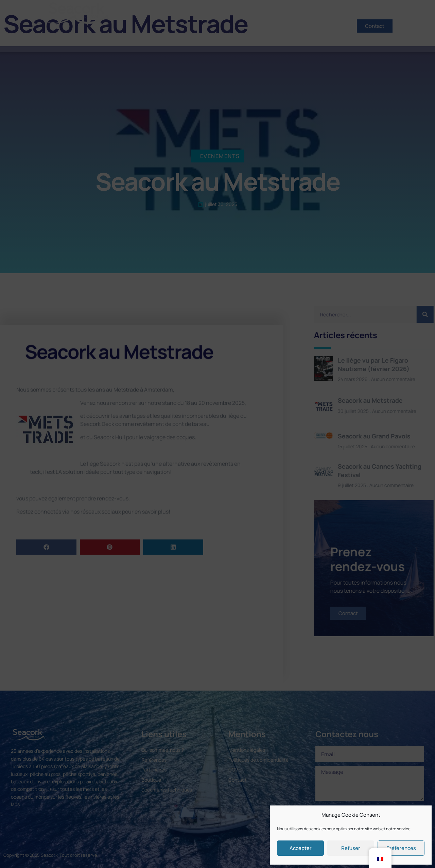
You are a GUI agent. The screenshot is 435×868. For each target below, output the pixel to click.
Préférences (401, 848)
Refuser (351, 848)
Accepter (301, 848)
